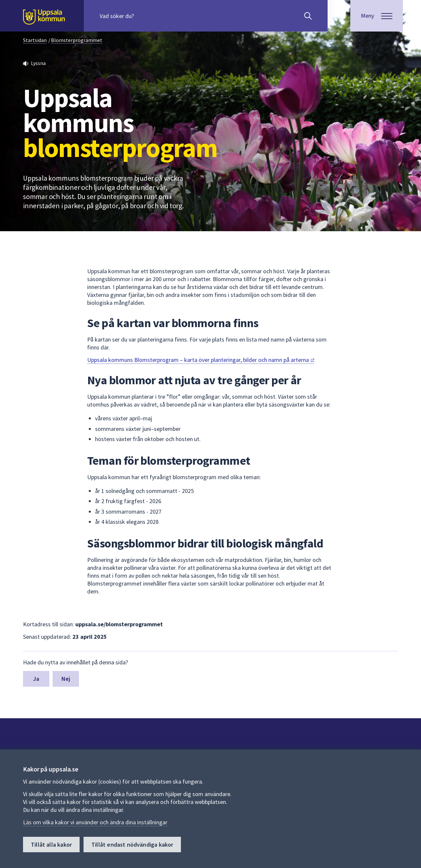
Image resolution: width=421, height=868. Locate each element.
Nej (66, 679)
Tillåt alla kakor (51, 845)
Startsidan (35, 40)
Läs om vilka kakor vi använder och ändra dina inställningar (95, 822)
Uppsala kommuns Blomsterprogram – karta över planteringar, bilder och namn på (201, 360)
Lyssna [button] (38, 63)
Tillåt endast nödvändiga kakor (132, 845)
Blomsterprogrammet (77, 40)
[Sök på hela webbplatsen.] (142, 16)
